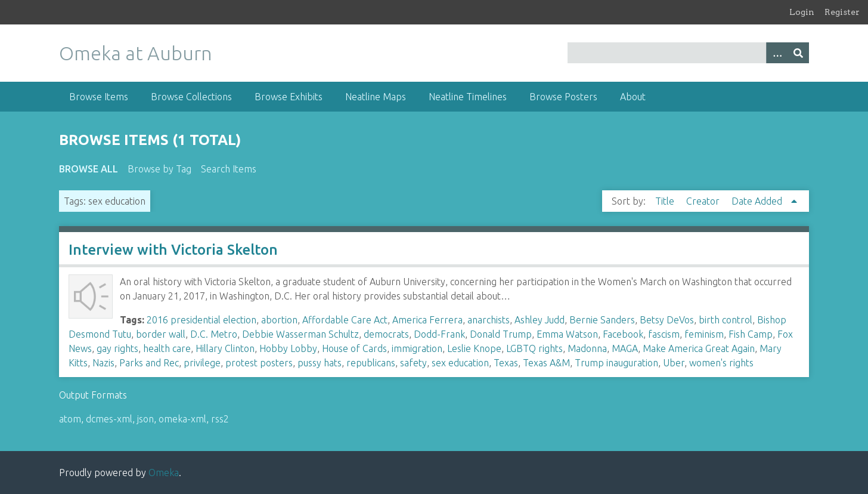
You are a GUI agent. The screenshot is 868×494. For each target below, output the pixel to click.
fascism (664, 334)
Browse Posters (563, 97)
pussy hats (320, 363)
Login (802, 12)
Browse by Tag (159, 169)
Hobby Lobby (288, 348)
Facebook (623, 334)
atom (70, 419)
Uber (674, 363)
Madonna (587, 348)
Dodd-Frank (439, 334)
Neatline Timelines (468, 97)
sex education (460, 363)
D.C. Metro (214, 334)
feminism (704, 334)
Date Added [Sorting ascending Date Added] (758, 201)
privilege (202, 363)
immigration (417, 348)
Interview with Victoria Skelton (173, 250)
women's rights (721, 363)
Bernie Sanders (602, 320)
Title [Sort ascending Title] (666, 201)
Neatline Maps (376, 97)
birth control (726, 320)
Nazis (103, 363)
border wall (161, 334)
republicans (371, 363)
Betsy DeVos (667, 320)
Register (842, 12)
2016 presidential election (201, 320)
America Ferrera (427, 320)
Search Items (229, 169)
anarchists (489, 320)
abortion (279, 320)
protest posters (259, 363)
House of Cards (354, 348)
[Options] (777, 53)
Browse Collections (191, 97)
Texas (506, 363)
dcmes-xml (109, 419)
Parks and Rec (149, 363)
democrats (386, 334)
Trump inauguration (616, 363)
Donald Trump (501, 334)
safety (413, 363)
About (633, 97)
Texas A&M (546, 363)
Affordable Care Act (345, 320)
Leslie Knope (474, 348)
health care (167, 348)
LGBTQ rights (534, 348)
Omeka (164, 473)
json (145, 419)
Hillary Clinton (225, 348)
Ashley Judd (540, 320)
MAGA (625, 348)
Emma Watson (567, 334)
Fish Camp (751, 334)
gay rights (117, 348)
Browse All (89, 169)
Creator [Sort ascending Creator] (704, 201)
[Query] (688, 53)
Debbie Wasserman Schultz (300, 334)
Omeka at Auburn (136, 53)
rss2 (220, 419)
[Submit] (798, 53)
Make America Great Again (699, 348)
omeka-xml (182, 419)
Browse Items (99, 97)
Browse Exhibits (289, 97)
